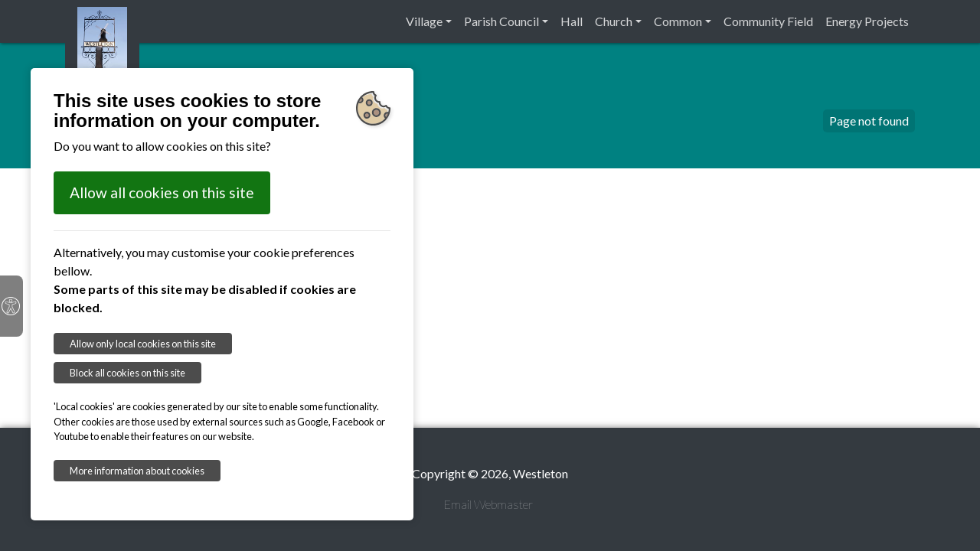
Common (678, 21)
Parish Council (501, 21)
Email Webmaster (488, 504)
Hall (572, 21)
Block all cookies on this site (127, 373)
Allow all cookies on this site (162, 192)
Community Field (768, 21)
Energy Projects (867, 21)
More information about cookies (137, 471)
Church (614, 21)
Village (424, 21)
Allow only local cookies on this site (143, 344)
